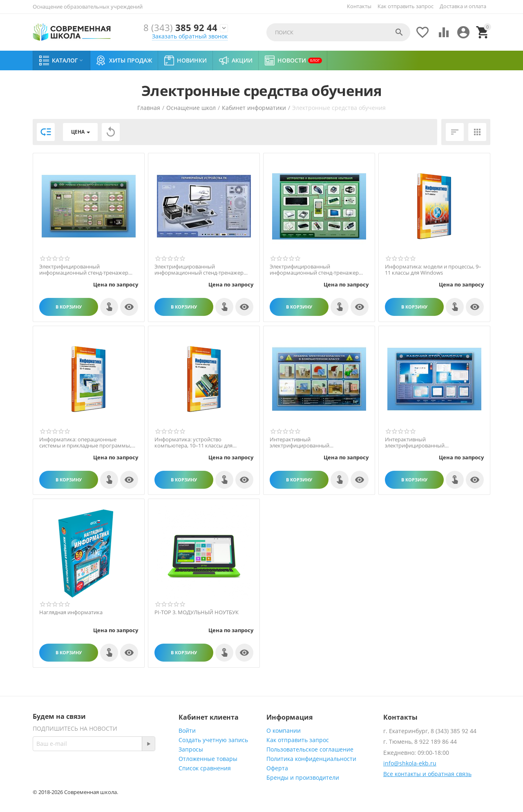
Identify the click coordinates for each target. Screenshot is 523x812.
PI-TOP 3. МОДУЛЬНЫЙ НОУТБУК (197, 613)
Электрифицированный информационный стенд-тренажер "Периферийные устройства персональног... (199, 270)
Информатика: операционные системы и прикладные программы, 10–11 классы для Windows (85, 443)
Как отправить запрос (406, 6)
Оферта (277, 768)
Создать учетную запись (213, 740)
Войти (187, 730)
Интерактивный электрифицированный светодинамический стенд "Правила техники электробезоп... (315, 443)
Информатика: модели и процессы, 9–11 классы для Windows (433, 270)
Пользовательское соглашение (310, 749)
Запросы (191, 749)
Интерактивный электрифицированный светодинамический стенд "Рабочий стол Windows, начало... (431, 443)
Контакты (359, 6)
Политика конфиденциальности (311, 759)
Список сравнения (205, 768)
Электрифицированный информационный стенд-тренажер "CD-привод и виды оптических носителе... (84, 270)
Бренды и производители (303, 777)
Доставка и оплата (463, 6)
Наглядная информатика (71, 613)
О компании (284, 730)
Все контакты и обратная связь (427, 774)
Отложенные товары (208, 759)
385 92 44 (180, 28)
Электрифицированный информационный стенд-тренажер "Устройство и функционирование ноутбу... (314, 270)
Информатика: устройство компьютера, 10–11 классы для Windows (193, 443)
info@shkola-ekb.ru (410, 763)
